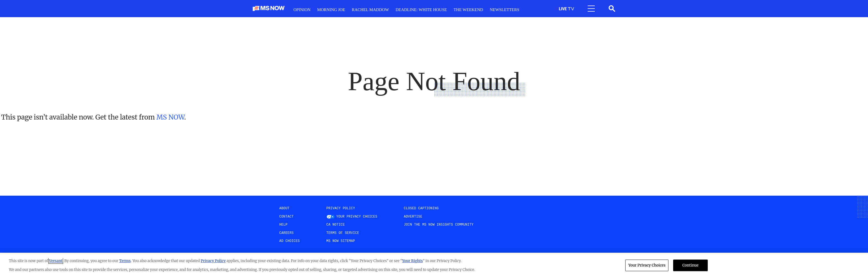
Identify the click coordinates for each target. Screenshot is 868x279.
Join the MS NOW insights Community (439, 225)
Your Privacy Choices (357, 217)
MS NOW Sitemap (341, 241)
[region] (434, 266)
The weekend (468, 10)
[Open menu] (591, 9)
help (283, 225)
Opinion (302, 10)
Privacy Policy (341, 208)
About (284, 208)
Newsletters (504, 10)
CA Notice (336, 225)
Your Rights (413, 261)
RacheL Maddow (370, 10)
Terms (125, 261)
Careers (286, 233)
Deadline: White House (421, 10)
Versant (56, 261)
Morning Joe (331, 10)
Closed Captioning (421, 208)
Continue (690, 265)
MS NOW (170, 117)
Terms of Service (343, 233)
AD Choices (290, 241)
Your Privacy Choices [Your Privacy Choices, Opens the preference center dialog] (647, 265)
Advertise (413, 217)
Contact (286, 217)
